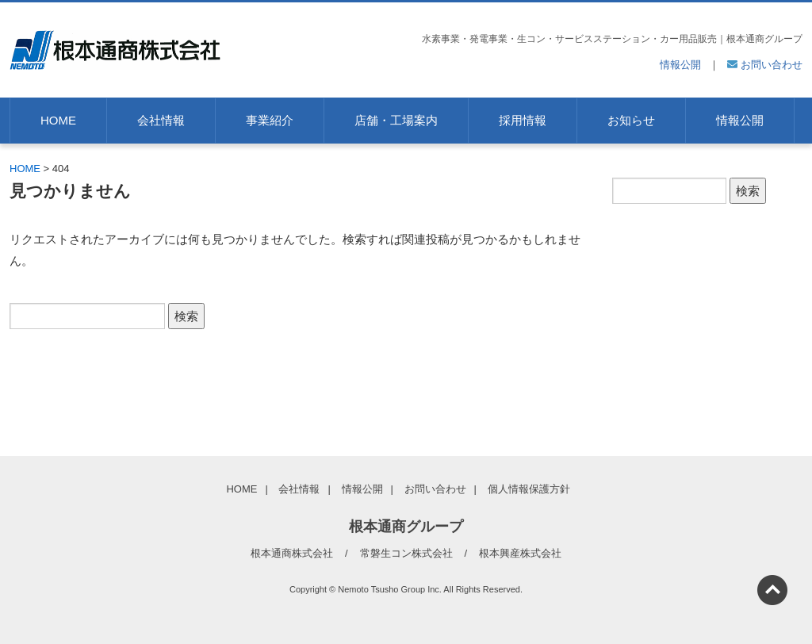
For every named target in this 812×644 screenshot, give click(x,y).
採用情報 (523, 120)
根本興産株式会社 (520, 553)
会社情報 (161, 120)
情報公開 (680, 65)
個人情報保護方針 (529, 489)
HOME (58, 120)
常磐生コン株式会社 (406, 553)
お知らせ (631, 120)
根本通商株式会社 (292, 553)
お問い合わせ (765, 65)
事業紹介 (270, 120)
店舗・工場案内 (396, 120)
